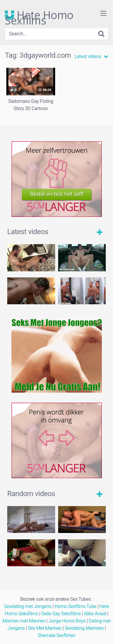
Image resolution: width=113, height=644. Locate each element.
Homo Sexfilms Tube (75, 606)
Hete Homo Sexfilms (39, 15)
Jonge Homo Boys (67, 621)
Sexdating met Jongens (28, 606)
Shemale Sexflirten (56, 635)
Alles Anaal (95, 614)
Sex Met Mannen (45, 628)
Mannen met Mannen (24, 621)
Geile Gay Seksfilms (61, 614)
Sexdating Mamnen (84, 628)
